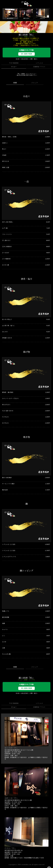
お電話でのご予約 (26, 53)
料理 (15, 83)
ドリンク (35, 83)
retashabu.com (26, 865)
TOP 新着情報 (14, 63)
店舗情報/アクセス (39, 67)
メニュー (14, 67)
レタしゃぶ (39, 63)
